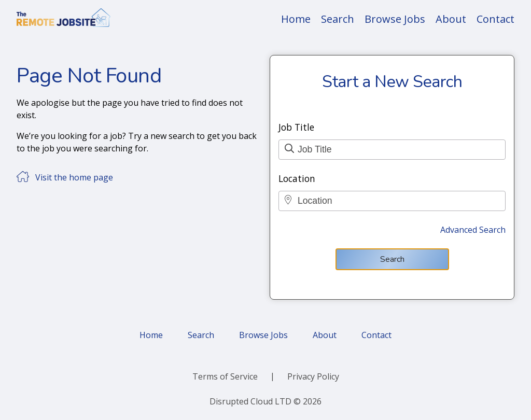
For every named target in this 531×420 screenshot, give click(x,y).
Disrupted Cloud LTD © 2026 (265, 401)
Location (297, 178)
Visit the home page (74, 177)
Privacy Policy (313, 376)
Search (338, 19)
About (451, 19)
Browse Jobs (395, 19)
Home (296, 19)
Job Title (296, 127)
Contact (495, 19)
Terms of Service (225, 376)
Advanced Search (473, 230)
